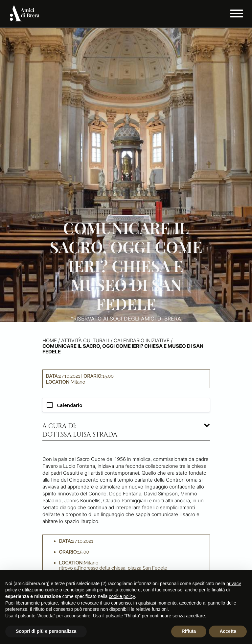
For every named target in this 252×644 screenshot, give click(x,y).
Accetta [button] (228, 631)
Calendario (65, 405)
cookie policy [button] (122, 596)
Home (50, 340)
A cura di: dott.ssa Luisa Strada (80, 430)
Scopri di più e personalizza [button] (46, 631)
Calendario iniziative (142, 340)
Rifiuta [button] (189, 631)
